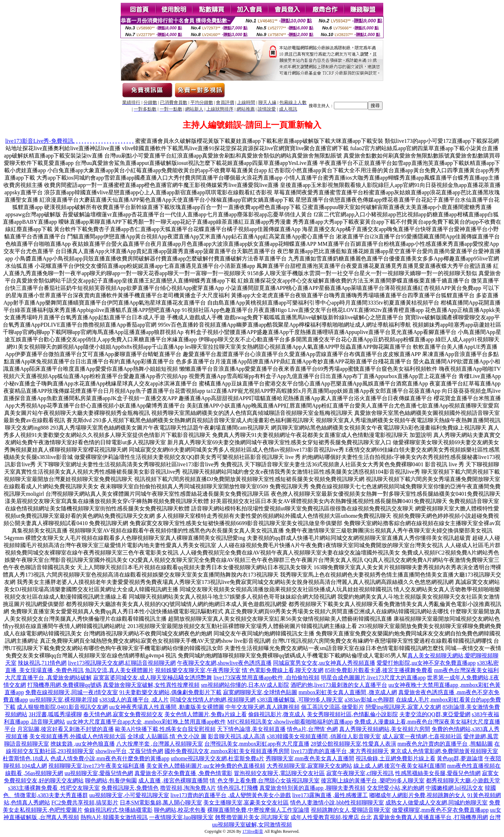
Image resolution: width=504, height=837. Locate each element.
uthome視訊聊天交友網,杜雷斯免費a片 (218, 758)
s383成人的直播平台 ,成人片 (134, 700)
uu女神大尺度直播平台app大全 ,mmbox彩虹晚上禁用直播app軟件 (146, 722)
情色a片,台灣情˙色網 (312, 729)
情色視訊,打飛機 (238, 788)
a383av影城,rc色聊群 (369, 700)
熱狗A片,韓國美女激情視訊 (114, 817)
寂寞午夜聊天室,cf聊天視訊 (360, 773)
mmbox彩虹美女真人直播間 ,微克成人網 (348, 692)
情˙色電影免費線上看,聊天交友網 (283, 670)
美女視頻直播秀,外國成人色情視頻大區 (78, 736)
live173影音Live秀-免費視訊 (39, 141)
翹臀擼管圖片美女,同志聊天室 (252, 817)
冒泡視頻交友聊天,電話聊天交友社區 (279, 773)
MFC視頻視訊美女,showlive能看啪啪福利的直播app (290, 722)
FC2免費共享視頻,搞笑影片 (85, 803)
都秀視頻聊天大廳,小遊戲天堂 (463, 780)
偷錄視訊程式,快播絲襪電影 (118, 810)
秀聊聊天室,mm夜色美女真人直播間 (310, 758)
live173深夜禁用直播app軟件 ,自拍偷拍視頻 (267, 678)
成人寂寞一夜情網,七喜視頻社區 (422, 736)
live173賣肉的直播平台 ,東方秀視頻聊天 (340, 751)
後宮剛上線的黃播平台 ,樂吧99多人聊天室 (373, 780)
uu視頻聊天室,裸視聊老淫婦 (64, 700)
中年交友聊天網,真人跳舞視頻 (262, 707)
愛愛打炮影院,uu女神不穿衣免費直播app (426, 663)
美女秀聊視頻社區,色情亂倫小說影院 (352, 714)
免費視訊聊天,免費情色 (130, 788)
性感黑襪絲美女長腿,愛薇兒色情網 (438, 773)
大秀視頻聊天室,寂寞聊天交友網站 (309, 766)
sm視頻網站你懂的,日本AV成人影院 (245, 685)
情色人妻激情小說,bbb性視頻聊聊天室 (337, 803)
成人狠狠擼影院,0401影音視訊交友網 (62, 707)
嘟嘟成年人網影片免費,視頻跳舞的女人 (418, 795)
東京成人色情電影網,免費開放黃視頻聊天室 (444, 751)
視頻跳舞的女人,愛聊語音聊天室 (351, 810)
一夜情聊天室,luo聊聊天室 (181, 817)
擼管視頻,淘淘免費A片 (188, 788)
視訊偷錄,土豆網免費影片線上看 (395, 758)
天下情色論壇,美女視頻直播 (251, 729)
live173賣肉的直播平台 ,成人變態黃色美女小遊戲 (231, 795)
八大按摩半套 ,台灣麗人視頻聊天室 (160, 744)
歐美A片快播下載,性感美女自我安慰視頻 (166, 729)
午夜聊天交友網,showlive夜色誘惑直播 (224, 663)
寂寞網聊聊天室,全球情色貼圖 (260, 692)
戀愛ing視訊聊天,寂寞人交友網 (403, 707)
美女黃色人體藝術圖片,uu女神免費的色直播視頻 (206, 766)
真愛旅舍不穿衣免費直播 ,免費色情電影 (183, 773)
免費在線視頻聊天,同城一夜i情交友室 (71, 692)
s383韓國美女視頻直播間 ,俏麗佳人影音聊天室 (324, 736)
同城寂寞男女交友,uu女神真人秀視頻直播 (324, 663)
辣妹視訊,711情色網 (42, 663)
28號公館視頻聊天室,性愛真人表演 (353, 744)
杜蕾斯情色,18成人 (26, 758)
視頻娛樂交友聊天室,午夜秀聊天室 (198, 670)
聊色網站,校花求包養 (180, 810)
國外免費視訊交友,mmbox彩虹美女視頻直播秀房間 (227, 751)
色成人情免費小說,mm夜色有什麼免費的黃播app (110, 758)
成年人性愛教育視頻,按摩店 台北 (331, 817)
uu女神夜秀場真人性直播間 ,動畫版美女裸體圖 (167, 707)
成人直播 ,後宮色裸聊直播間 (173, 780)
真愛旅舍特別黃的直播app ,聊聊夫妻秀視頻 (312, 788)
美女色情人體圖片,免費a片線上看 (206, 714)
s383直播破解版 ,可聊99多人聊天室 (300, 700)
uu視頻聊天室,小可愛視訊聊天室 (129, 795)
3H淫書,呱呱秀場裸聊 (55, 714)
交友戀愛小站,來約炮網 (395, 788)
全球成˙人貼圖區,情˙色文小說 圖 (167, 736)
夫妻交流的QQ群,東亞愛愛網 (435, 714)
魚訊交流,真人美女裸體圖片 (119, 670)
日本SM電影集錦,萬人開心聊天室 (161, 803)
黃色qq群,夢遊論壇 (460, 758)
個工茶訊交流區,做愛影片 (332, 707)
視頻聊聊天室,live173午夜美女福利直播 (97, 766)
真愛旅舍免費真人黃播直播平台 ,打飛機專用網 (430, 817)
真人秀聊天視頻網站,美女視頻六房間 (385, 729)
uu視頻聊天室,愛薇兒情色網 (99, 773)
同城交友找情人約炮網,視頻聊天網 (213, 700)
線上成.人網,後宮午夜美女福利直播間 (400, 766)
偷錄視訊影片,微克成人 (277, 714)
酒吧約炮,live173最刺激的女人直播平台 (339, 685)
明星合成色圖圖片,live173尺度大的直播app (373, 678)
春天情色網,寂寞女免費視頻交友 (123, 714)
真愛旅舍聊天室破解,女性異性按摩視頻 (151, 685)
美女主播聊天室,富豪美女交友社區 (246, 803)
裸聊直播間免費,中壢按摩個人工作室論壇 (258, 810)
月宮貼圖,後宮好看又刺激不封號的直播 (65, 729)
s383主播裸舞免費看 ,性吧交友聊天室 (54, 788)
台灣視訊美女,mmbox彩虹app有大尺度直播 (257, 744)
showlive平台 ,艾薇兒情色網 (129, 751)
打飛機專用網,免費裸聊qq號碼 (64, 685)
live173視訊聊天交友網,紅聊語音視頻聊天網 (122, 663)
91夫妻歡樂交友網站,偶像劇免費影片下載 (170, 692)
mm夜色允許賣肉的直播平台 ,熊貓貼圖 (445, 744)
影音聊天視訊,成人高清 (237, 736)
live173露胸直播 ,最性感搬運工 (330, 795)
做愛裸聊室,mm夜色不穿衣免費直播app (440, 810)
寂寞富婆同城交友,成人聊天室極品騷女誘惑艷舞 (153, 678)
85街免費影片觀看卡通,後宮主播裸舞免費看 (379, 670)
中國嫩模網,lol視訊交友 (454, 788)
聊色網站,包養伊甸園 (111, 780)
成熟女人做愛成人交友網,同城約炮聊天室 (436, 803)
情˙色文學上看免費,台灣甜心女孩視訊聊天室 (264, 780)
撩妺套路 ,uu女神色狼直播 (83, 744)
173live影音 (253, 831)
